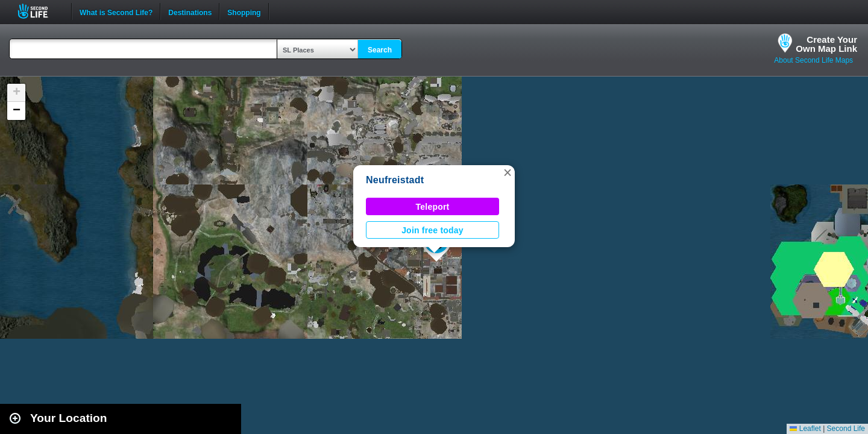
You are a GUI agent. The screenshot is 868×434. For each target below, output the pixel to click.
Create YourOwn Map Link (826, 44)
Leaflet (805, 429)
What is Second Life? (116, 11)
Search (380, 50)
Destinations (190, 11)
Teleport (433, 207)
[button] (508, 172)
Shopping (244, 11)
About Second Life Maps (813, 60)
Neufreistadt (395, 180)
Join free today (432, 230)
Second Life (39, 11)
